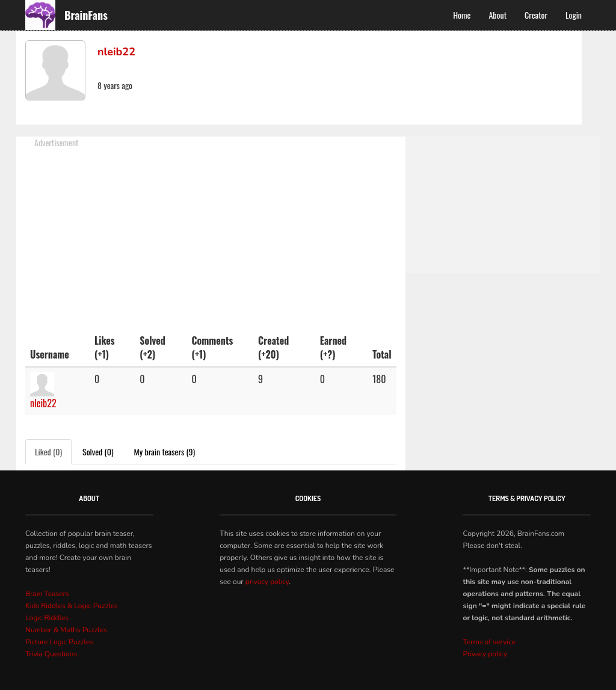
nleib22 (43, 403)
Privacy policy (485, 654)
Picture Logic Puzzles (59, 642)
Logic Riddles (47, 618)
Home (462, 15)
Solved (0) (98, 451)
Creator (536, 15)
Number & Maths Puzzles (66, 630)
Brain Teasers (47, 594)
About (497, 15)
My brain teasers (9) (165, 451)
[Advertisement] (211, 233)
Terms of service (489, 642)
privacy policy (267, 582)
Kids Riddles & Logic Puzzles (72, 606)
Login (574, 15)
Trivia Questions (51, 654)
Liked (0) (48, 451)
